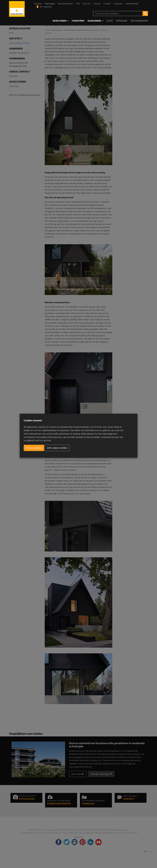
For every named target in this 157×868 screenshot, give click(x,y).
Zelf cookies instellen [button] (57, 448)
